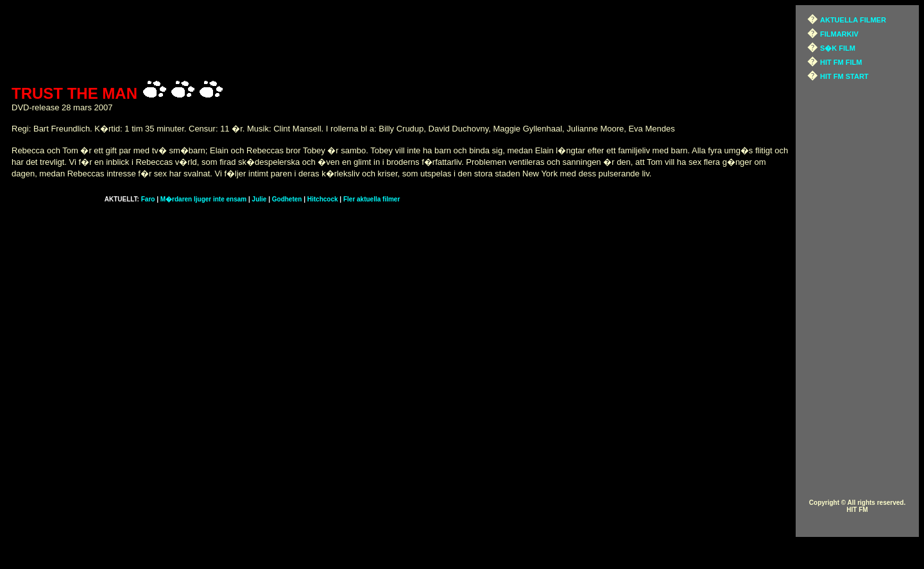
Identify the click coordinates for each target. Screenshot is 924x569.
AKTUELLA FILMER (853, 20)
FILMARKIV (839, 34)
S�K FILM (838, 48)
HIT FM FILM (841, 62)
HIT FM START (844, 76)
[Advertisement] (400, 40)
